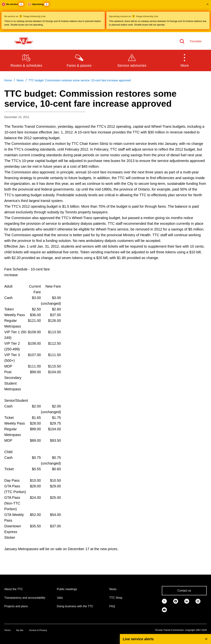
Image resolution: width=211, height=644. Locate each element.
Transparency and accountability (25, 598)
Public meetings (67, 589)
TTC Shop (116, 598)
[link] (164, 601)
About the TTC (14, 589)
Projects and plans (16, 606)
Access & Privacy (38, 630)
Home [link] (8, 80)
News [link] (20, 80)
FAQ (112, 606)
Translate (195, 41)
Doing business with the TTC (75, 606)
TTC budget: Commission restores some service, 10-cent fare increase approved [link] (80, 80)
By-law (20, 630)
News (113, 589)
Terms (7, 630)
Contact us (184, 591)
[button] (105, 16)
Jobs (60, 598)
